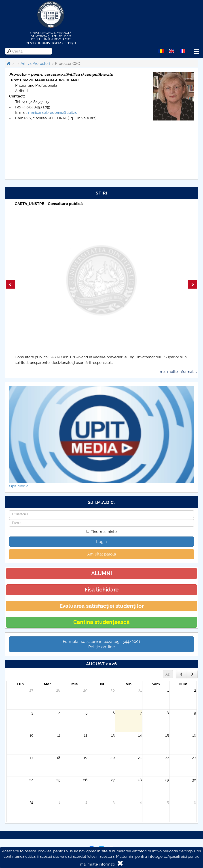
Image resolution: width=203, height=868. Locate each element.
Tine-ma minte (101, 532)
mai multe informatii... (179, 372)
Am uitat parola (102, 554)
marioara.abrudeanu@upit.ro (53, 112)
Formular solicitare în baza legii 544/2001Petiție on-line (102, 644)
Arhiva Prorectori (35, 63)
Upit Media (19, 486)
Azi (168, 674)
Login (101, 542)
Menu (196, 52)
